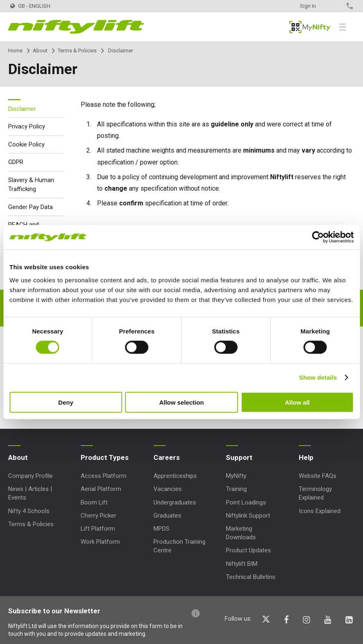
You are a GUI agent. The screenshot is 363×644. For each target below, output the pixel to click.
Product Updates (248, 550)
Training (236, 489)
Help (306, 457)
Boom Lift (94, 502)
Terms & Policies (77, 51)
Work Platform (100, 542)
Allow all (297, 402)
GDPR (16, 162)
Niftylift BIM (242, 564)
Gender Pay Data (30, 207)
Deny (66, 402)
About (40, 51)
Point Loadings (246, 502)
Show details (318, 377)
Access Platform (104, 476)
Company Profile (30, 476)
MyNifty (310, 27)
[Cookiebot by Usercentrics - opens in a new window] (318, 237)
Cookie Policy (26, 144)
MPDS (161, 529)
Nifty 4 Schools (29, 511)
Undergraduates (175, 502)
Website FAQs (318, 476)
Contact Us (335, 6)
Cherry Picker (98, 516)
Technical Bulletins (251, 577)
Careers (167, 457)
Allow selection (181, 402)
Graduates (167, 516)
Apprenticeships (175, 476)
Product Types (105, 457)
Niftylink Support (248, 516)
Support (239, 457)
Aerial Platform (101, 489)
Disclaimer (22, 109)
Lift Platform (98, 529)
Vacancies (168, 489)
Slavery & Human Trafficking (31, 185)
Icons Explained (320, 511)
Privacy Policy (27, 126)
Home (15, 51)
